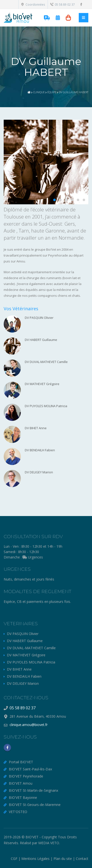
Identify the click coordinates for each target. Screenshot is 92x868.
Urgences (33, 557)
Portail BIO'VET (21, 762)
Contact (82, 859)
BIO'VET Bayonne (23, 797)
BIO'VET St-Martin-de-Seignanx (33, 790)
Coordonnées (33, 4)
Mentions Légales (35, 859)
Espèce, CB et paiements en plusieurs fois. (37, 602)
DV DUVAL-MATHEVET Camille (31, 648)
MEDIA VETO (49, 843)
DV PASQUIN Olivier (23, 634)
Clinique (39, 92)
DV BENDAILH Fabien (24, 676)
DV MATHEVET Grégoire (26, 655)
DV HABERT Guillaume (25, 641)
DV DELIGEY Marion (23, 683)
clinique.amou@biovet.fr (29, 725)
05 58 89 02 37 (63, 4)
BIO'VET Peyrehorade (26, 776)
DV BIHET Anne (19, 669)
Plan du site (63, 859)
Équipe (52, 92)
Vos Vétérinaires (21, 309)
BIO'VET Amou (21, 783)
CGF (14, 859)
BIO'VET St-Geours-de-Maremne (35, 805)
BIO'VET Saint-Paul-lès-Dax (30, 769)
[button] (54, 200)
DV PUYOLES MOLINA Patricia (31, 662)
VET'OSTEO (18, 812)
